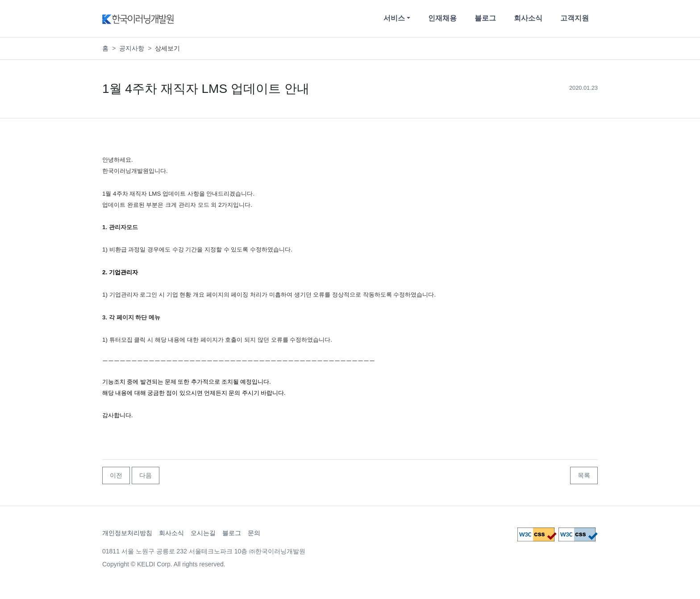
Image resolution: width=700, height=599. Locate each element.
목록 (584, 475)
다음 (146, 475)
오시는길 (203, 533)
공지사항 (132, 48)
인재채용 (442, 18)
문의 (254, 533)
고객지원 (575, 18)
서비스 (394, 18)
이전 (116, 475)
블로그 (485, 18)
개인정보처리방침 (127, 533)
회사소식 (528, 18)
